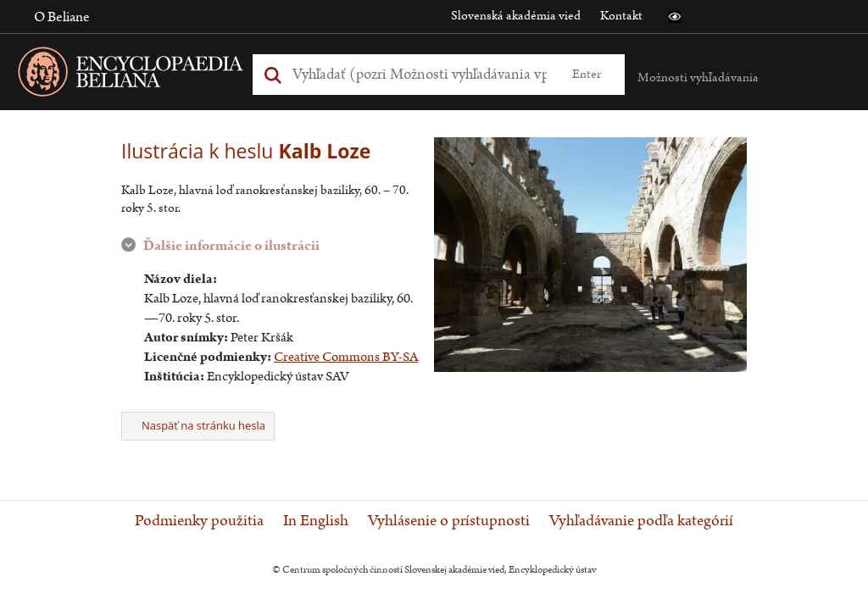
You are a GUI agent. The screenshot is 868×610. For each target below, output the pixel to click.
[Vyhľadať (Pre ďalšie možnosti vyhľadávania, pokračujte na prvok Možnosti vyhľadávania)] (420, 74)
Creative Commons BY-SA (346, 357)
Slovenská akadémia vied (516, 16)
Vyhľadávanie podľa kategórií (641, 521)
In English (316, 521)
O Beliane (62, 17)
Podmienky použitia (199, 521)
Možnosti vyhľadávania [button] (698, 78)
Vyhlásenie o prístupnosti (449, 521)
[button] (675, 17)
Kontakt (621, 16)
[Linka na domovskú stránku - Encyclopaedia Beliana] (157, 75)
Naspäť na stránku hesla (198, 425)
